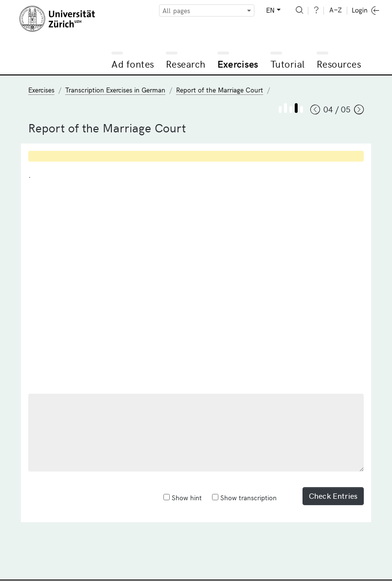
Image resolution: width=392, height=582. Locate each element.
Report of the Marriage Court (220, 90)
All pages (176, 10)
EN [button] (270, 10)
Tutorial (288, 64)
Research (186, 64)
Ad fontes (133, 64)
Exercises (238, 64)
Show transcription (244, 498)
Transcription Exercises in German (115, 90)
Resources (339, 64)
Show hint (183, 498)
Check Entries (333, 495)
